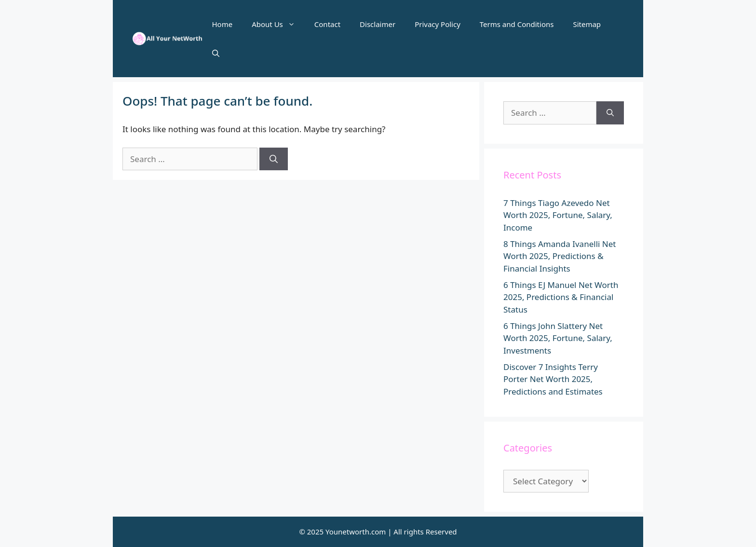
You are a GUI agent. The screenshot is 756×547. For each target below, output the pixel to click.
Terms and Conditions (517, 24)
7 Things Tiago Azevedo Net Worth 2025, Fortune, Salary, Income (558, 215)
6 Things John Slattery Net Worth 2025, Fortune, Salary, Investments (558, 338)
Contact (327, 24)
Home (223, 24)
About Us (278, 24)
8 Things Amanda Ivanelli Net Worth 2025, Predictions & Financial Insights (560, 256)
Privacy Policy (438, 24)
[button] (216, 53)
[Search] (274, 159)
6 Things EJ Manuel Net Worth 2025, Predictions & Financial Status (561, 297)
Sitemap (587, 24)
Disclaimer (378, 24)
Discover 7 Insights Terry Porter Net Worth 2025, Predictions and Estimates (553, 379)
